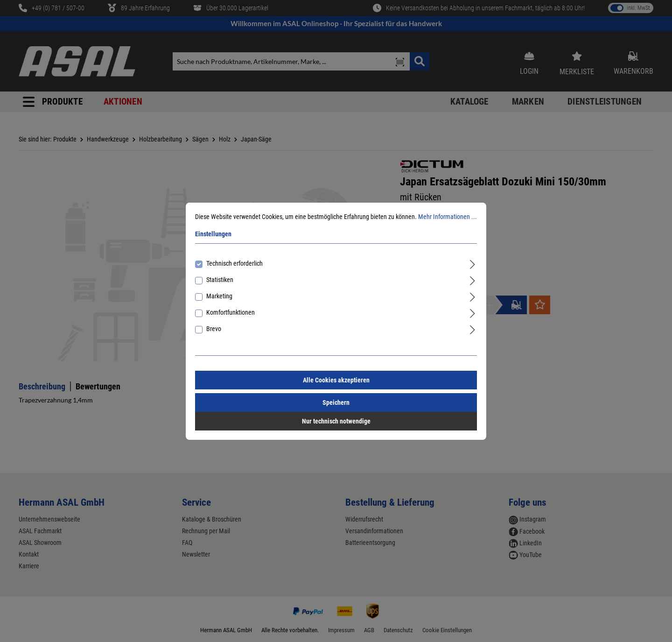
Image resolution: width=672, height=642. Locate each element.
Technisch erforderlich (234, 263)
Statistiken (220, 280)
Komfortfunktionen (231, 312)
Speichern (336, 402)
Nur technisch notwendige (336, 421)
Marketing (219, 296)
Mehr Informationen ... (448, 217)
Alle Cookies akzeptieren (336, 380)
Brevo (214, 329)
